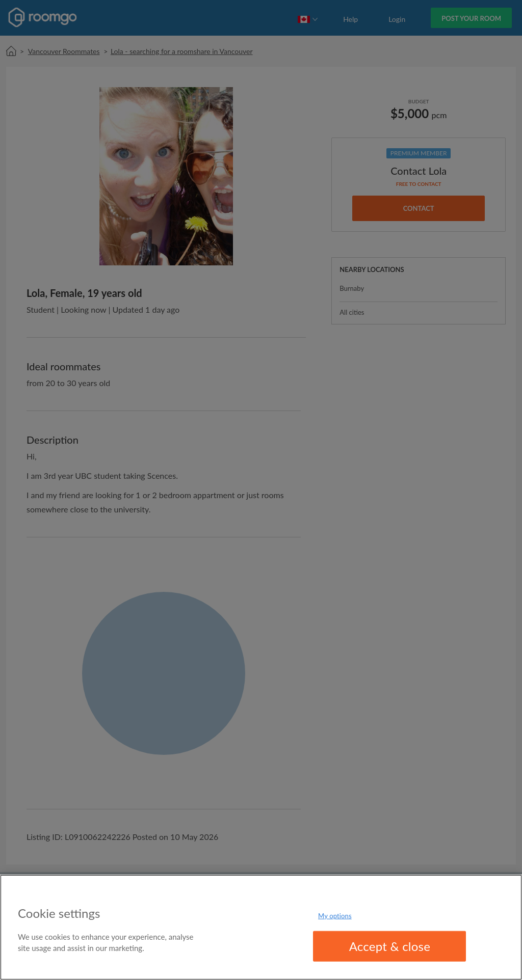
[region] (261, 927)
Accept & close (390, 946)
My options (335, 915)
